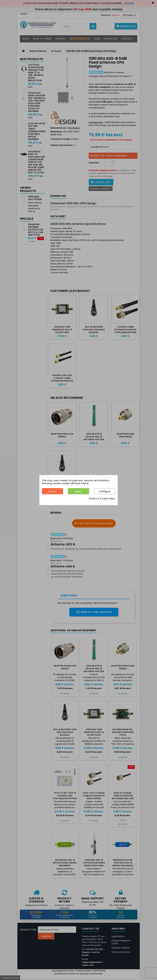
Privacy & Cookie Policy (102, 499)
